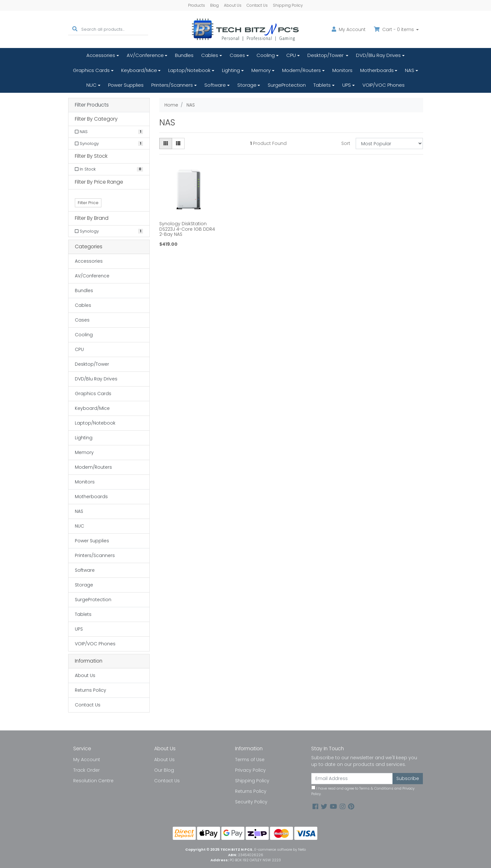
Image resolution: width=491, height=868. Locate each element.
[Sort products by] (389, 143)
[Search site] (75, 29)
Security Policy (251, 802)
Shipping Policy (288, 5)
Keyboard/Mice (139, 70)
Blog (214, 5)
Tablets (322, 85)
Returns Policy (91, 690)
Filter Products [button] (92, 105)
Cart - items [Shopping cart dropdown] (395, 29)
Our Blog (164, 770)
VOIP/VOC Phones (384, 85)
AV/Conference (145, 55)
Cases (237, 55)
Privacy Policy (250, 770)
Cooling (266, 55)
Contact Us (257, 5)
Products (197, 5)
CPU (291, 55)
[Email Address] (352, 779)
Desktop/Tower (326, 55)
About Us (233, 5)
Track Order (87, 770)
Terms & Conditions (376, 788)
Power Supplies (126, 85)
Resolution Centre (93, 781)
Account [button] (349, 29)
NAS (410, 70)
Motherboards (377, 70)
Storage (247, 85)
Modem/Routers (301, 70)
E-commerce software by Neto (280, 849)
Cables (210, 55)
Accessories (101, 55)
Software (215, 85)
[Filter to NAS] (109, 132)
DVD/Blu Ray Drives (378, 55)
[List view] (178, 143)
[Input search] (115, 29)
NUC (91, 85)
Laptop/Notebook (189, 70)
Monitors (342, 70)
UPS (347, 85)
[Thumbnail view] (166, 143)
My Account (87, 760)
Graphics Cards (91, 70)
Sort (346, 143)
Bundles (184, 55)
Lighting (231, 70)
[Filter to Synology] (109, 144)
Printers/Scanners (172, 85)
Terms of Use (250, 760)
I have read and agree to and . (363, 791)
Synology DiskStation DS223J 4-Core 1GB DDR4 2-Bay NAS (187, 229)
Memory (261, 70)
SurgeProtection (287, 85)
